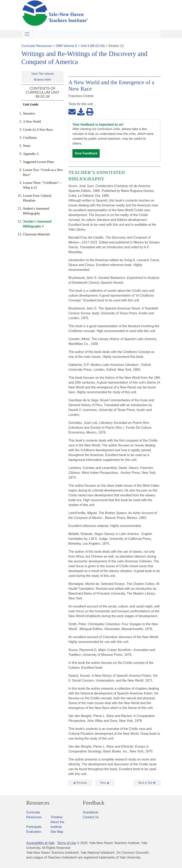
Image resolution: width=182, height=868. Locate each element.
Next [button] (105, 783)
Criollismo (30, 138)
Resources (38, 803)
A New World (32, 122)
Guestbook (90, 812)
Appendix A (31, 154)
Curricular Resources (37, 46)
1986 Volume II (66, 46)
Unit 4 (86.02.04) (93, 46)
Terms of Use (67, 843)
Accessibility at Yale (40, 843)
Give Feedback (86, 153)
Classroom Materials (36, 234)
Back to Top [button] (147, 783)
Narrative (29, 113)
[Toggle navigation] (27, 34)
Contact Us (91, 817)
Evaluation (34, 832)
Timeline (56, 817)
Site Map (57, 832)
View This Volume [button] (43, 74)
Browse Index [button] (43, 80)
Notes (27, 146)
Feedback (94, 803)
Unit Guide (31, 104)
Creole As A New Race (38, 130)
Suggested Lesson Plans (39, 162)
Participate (34, 827)
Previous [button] (80, 783)
